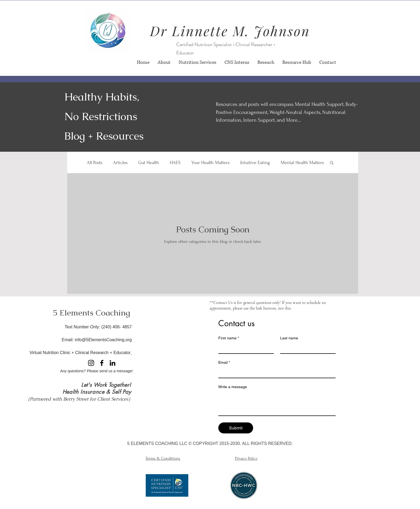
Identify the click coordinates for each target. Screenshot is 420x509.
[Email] (275, 372)
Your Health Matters (210, 163)
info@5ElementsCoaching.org (103, 340)
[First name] (244, 348)
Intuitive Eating (255, 163)
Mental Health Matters (302, 163)
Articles (120, 163)
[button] (332, 163)
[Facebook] (102, 363)
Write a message (233, 387)
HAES (175, 163)
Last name (289, 338)
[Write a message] (277, 403)
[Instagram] (91, 363)
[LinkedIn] (112, 363)
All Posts (95, 163)
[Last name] (306, 348)
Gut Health (149, 163)
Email (224, 363)
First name (229, 338)
